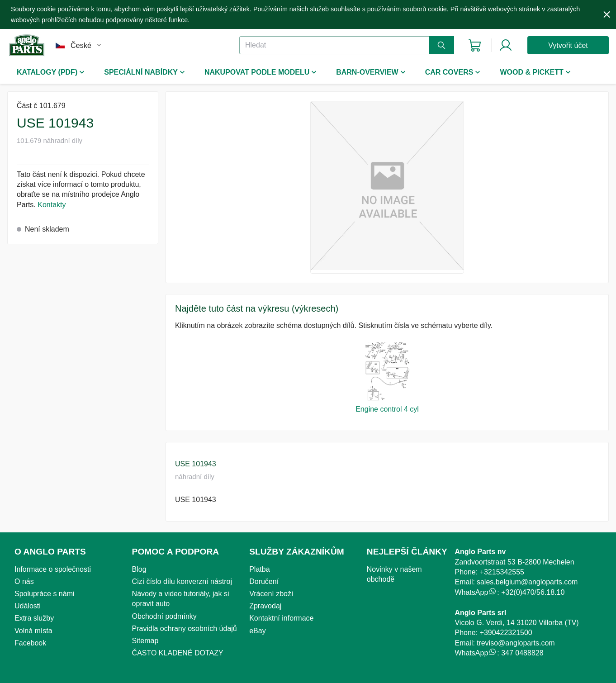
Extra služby (34, 618)
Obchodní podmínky (164, 616)
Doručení (264, 581)
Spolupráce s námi (45, 594)
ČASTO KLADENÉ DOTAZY (178, 653)
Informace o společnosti (53, 569)
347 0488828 (522, 653)
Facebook (30, 643)
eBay (257, 631)
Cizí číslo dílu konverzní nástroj (182, 581)
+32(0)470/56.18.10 (533, 592)
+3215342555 (502, 572)
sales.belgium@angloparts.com (527, 582)
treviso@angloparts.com (516, 643)
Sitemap (145, 641)
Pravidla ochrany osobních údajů (185, 628)
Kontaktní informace (281, 618)
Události (28, 606)
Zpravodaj (265, 606)
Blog (139, 569)
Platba (259, 569)
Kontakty (52, 205)
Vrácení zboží (271, 594)
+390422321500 (506, 633)
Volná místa (33, 631)
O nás (24, 581)
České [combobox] (81, 45)
